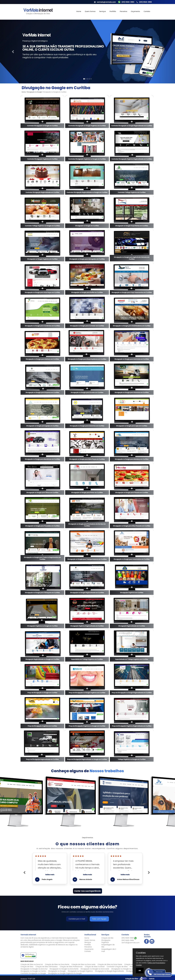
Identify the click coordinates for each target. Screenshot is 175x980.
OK (140, 971)
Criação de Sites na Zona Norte (57, 964)
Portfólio (113, 11)
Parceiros (123, 11)
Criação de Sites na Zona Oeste (110, 964)
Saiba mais (50, 875)
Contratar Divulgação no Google (33, 973)
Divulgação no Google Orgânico (80, 971)
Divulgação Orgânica (106, 941)
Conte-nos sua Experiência (87, 891)
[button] (13, 52)
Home (79, 11)
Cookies (141, 953)
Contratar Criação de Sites (117, 967)
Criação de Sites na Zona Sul (32, 964)
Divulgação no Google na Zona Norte (64, 969)
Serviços (103, 11)
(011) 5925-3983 (129, 938)
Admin (152, 979)
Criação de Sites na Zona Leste (83, 964)
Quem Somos (90, 11)
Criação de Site (107, 938)
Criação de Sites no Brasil (95, 967)
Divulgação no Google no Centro (33, 971)
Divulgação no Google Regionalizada (109, 971)
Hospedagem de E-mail (109, 950)
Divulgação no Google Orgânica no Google (65, 973)
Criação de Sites (27, 967)
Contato (147, 11)
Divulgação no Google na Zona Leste (95, 969)
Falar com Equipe (99, 919)
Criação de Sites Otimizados (46, 967)
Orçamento (135, 11)
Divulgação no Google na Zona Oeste (126, 969)
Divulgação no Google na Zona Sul (34, 969)
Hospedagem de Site (108, 946)
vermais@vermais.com (130, 943)
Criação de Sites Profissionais (71, 967)
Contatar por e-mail (77, 919)
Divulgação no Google (34, 92)
